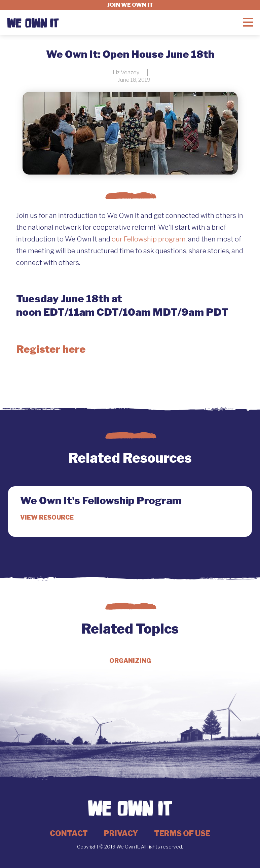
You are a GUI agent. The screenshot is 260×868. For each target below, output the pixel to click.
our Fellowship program (149, 239)
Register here (51, 349)
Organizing (130, 661)
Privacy (121, 833)
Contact (69, 833)
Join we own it (130, 5)
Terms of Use (182, 833)
